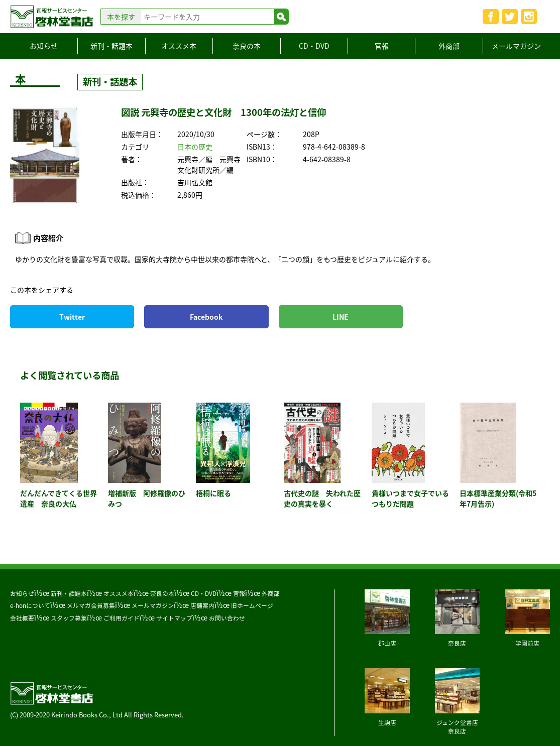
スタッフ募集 (69, 618)
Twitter (72, 317)
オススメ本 (179, 46)
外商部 (449, 46)
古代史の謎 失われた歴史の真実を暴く (322, 498)
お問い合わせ (227, 618)
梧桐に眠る (213, 493)
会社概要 (22, 618)
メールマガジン (516, 46)
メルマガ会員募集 (91, 605)
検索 (281, 17)
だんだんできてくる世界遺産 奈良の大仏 (59, 498)
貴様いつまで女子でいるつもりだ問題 (410, 498)
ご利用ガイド (122, 618)
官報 (382, 46)
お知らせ (44, 46)
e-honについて (30, 605)
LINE (341, 317)
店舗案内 (202, 605)
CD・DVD (314, 46)
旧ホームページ (252, 605)
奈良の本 (247, 46)
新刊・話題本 (111, 46)
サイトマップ (174, 618)
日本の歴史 (195, 147)
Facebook (206, 317)
